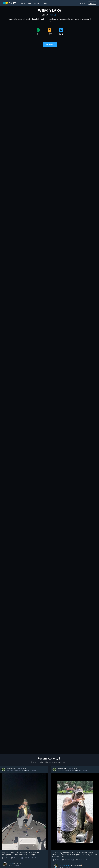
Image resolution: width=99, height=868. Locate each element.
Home (23, 3)
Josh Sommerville (65, 865)
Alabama (54, 15)
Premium (37, 3)
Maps (30, 3)
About (45, 3)
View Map (50, 44)
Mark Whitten (11, 769)
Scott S (10, 863)
